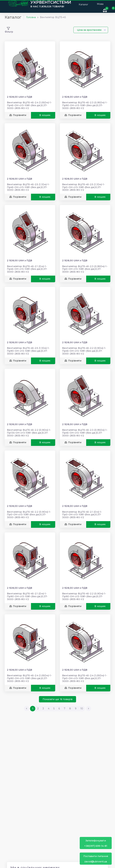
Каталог (81, 4)
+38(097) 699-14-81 (96, 843)
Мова (100, 4)
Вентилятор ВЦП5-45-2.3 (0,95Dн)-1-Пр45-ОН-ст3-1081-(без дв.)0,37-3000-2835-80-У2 (85, 433)
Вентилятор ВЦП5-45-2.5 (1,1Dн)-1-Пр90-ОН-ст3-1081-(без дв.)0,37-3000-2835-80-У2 (28, 351)
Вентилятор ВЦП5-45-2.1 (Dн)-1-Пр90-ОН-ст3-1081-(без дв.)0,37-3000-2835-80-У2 (27, 596)
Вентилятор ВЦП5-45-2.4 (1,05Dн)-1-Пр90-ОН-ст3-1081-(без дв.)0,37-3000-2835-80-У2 (29, 678)
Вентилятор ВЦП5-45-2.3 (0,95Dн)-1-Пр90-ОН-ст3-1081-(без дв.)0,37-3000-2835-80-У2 (85, 105)
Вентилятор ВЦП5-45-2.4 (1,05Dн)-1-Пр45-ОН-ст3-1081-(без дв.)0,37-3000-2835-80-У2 (29, 105)
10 (82, 709)
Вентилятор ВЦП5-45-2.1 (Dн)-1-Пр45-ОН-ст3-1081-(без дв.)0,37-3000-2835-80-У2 (27, 269)
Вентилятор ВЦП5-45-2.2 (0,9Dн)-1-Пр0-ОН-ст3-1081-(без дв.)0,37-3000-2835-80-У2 (29, 515)
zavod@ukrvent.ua (96, 859)
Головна (31, 17)
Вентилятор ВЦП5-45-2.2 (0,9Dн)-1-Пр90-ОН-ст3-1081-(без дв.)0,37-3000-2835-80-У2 (84, 596)
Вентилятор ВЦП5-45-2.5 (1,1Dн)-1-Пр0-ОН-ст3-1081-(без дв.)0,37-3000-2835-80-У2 (84, 187)
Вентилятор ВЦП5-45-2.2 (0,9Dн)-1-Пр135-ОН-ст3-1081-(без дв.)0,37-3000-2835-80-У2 (29, 433)
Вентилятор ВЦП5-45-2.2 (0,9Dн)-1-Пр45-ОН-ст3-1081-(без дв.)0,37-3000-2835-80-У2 (84, 351)
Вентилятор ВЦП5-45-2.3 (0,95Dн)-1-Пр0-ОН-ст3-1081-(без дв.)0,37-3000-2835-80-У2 (85, 269)
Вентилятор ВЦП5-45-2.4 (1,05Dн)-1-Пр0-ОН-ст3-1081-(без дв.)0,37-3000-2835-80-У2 (85, 678)
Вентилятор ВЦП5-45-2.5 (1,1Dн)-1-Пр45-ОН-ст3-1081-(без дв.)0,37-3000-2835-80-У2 (28, 187)
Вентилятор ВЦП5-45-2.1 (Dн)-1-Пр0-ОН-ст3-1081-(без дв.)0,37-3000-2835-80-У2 (82, 515)
